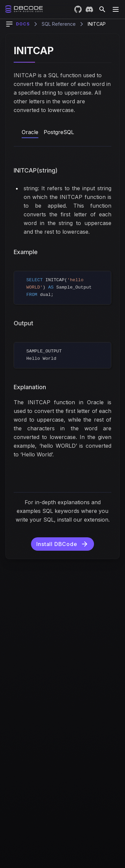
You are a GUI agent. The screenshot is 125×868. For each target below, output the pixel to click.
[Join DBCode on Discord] (89, 9)
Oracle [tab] (30, 132)
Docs (23, 24)
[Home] (24, 9)
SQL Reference (59, 24)
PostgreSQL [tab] (59, 132)
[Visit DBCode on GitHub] (78, 9)
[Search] (102, 9)
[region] (62, 288)
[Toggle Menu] (116, 9)
